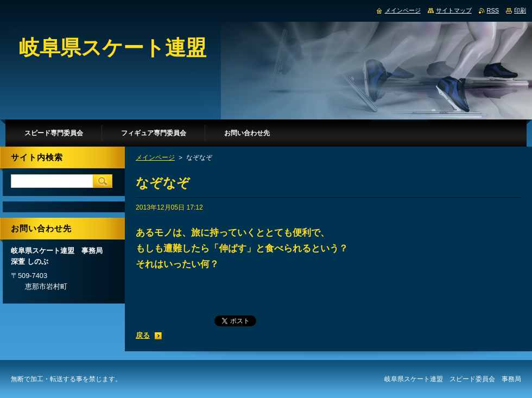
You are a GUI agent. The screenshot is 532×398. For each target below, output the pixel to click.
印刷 (520, 10)
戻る (143, 335)
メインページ (155, 157)
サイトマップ (454, 10)
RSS (493, 10)
